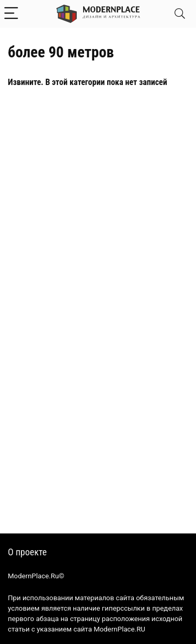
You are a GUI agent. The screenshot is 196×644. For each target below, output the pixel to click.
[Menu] (13, 14)
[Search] (180, 14)
